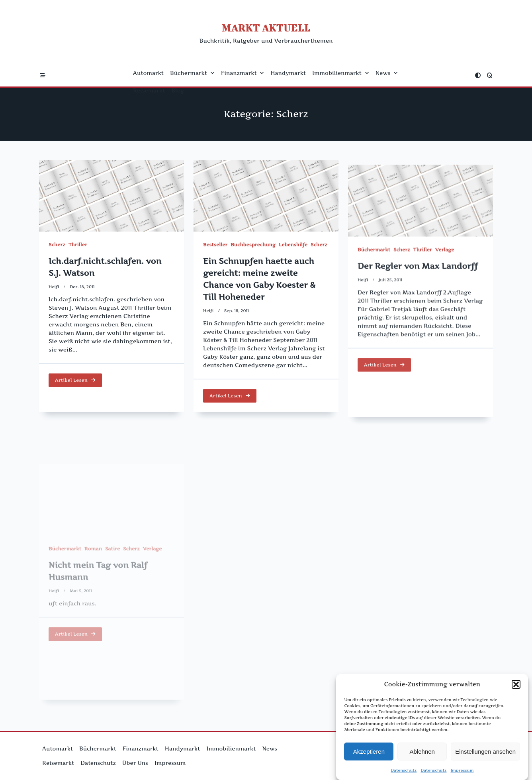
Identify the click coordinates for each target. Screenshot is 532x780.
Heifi (54, 287)
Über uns (135, 763)
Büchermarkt (192, 73)
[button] (516, 684)
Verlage (445, 272)
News (387, 73)
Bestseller (215, 248)
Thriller (78, 245)
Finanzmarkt (243, 73)
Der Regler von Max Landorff (418, 289)
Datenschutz (404, 770)
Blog (178, 90)
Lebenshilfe (293, 248)
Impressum (462, 770)
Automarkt (148, 73)
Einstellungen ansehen (485, 752)
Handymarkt (288, 73)
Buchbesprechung (253, 248)
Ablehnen (422, 752)
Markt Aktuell (266, 28)
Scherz (57, 245)
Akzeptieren (369, 752)
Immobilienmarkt (341, 73)
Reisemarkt (149, 90)
